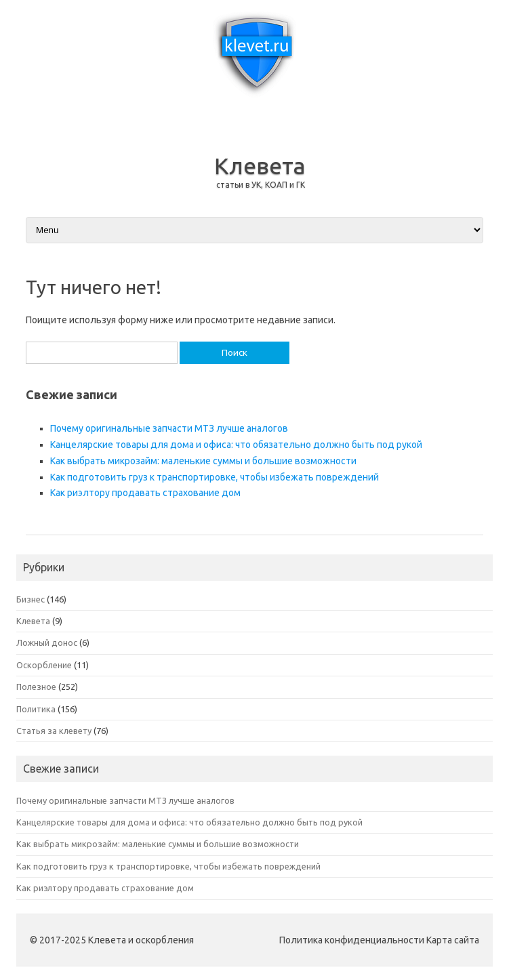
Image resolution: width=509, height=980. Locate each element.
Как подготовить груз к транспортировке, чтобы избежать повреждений (215, 477)
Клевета (260, 165)
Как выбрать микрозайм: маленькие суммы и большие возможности (203, 461)
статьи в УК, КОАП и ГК (261, 185)
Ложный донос (47, 642)
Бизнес (30, 599)
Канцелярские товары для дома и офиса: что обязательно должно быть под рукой (236, 445)
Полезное (36, 687)
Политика (36, 709)
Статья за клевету (54, 731)
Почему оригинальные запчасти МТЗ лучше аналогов (169, 428)
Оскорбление (44, 665)
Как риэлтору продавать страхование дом (145, 493)
